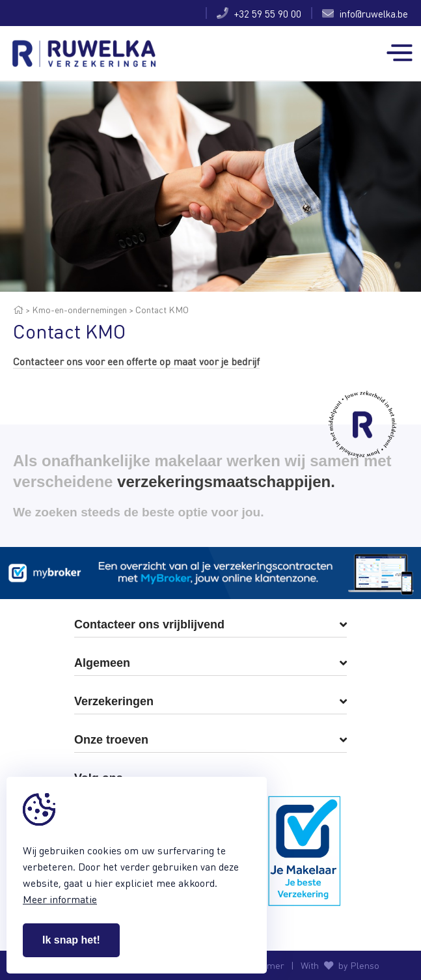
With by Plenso (340, 965)
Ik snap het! (71, 940)
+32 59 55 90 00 (259, 13)
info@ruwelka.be (365, 13)
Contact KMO (162, 309)
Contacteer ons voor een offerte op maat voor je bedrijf (136, 361)
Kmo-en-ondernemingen (79, 309)
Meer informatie (60, 899)
